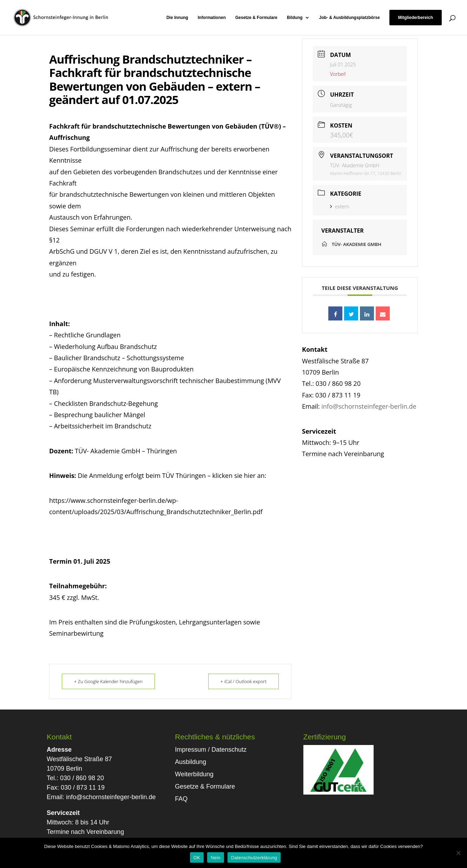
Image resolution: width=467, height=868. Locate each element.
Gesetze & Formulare (256, 18)
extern (340, 206)
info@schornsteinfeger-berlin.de (369, 406)
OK (197, 858)
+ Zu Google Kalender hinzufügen (108, 681)
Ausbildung (190, 762)
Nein (216, 858)
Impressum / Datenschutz (211, 750)
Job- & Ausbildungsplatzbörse (350, 18)
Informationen (212, 18)
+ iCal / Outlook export (244, 681)
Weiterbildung (194, 774)
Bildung (295, 18)
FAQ (181, 799)
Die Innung (177, 18)
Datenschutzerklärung (254, 858)
